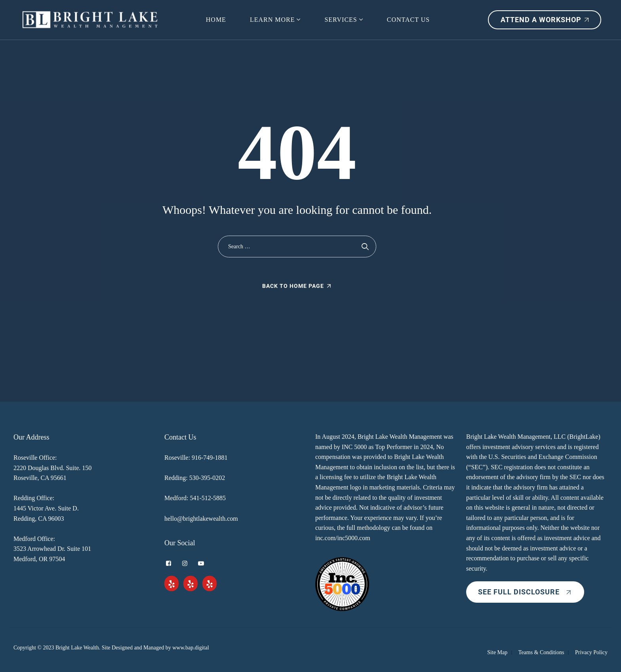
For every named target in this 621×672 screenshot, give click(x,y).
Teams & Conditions (541, 652)
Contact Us (408, 20)
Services (341, 20)
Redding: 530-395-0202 (195, 478)
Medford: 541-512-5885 (195, 498)
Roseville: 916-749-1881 (196, 458)
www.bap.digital (190, 648)
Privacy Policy (591, 652)
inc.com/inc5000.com (343, 538)
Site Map (497, 652)
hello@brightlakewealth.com (201, 519)
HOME (216, 20)
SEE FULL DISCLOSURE (525, 592)
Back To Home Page (293, 286)
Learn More (272, 20)
